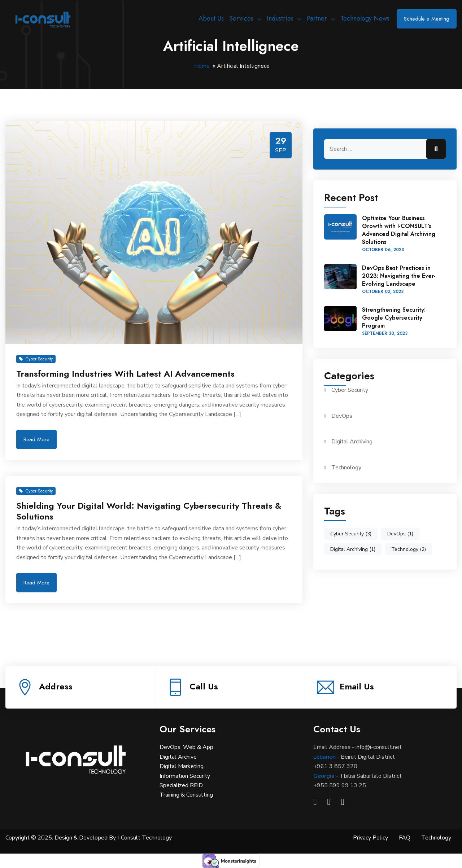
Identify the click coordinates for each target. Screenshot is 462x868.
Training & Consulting (186, 795)
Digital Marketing (182, 766)
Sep (281, 150)
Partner (317, 18)
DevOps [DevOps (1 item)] (400, 534)
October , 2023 (383, 250)
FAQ (405, 838)
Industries (280, 18)
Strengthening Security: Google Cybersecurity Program (394, 318)
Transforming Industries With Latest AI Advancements (125, 374)
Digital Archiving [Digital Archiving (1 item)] (353, 549)
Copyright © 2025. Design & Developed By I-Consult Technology (89, 838)
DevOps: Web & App (186, 747)
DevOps (342, 416)
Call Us (204, 686)
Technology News (365, 18)
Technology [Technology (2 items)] (409, 549)
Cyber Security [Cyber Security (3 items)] (351, 534)
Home (202, 66)
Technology (346, 468)
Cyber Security (36, 359)
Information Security (185, 776)
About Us (211, 18)
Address (56, 686)
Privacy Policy (371, 838)
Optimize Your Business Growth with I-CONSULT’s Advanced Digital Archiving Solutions (399, 230)
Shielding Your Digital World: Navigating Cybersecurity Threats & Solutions (149, 511)
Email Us (357, 686)
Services (241, 18)
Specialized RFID (181, 785)
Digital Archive (178, 757)
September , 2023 (385, 333)
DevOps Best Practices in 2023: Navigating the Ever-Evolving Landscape (399, 276)
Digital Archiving (352, 442)
